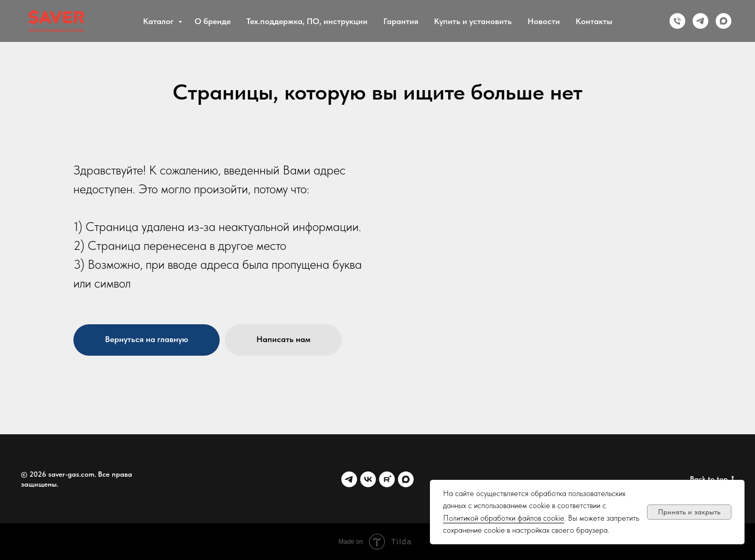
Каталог (159, 21)
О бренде (213, 21)
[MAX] (724, 21)
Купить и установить (473, 21)
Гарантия (401, 21)
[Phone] (677, 21)
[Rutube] (387, 479)
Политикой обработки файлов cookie (504, 518)
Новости (544, 21)
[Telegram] (700, 21)
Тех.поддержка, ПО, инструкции (307, 21)
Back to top (712, 479)
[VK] (368, 479)
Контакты (594, 21)
